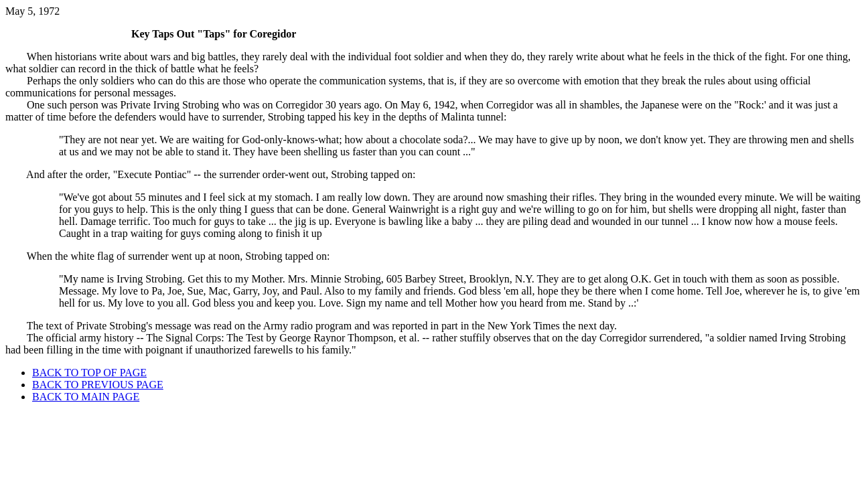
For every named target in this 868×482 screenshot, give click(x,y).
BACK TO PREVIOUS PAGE (98, 385)
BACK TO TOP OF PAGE (89, 373)
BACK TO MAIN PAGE (86, 397)
